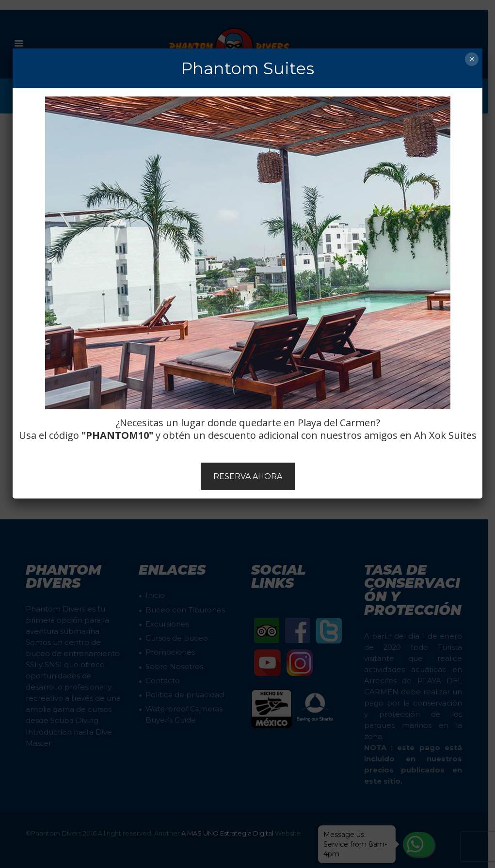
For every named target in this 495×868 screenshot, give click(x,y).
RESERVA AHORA (248, 476)
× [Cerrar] (472, 59)
